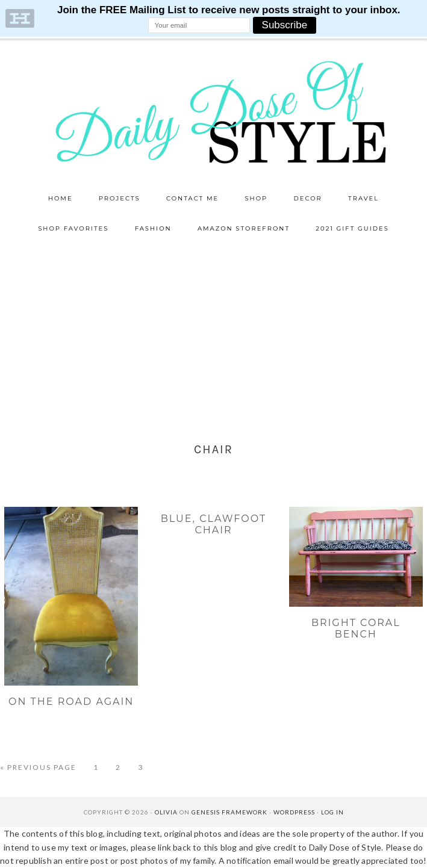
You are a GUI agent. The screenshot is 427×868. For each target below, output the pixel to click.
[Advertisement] (213, 334)
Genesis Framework (229, 812)
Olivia (166, 812)
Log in (332, 812)
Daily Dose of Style (214, 111)
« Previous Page (38, 767)
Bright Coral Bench (356, 628)
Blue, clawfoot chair (213, 524)
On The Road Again (71, 702)
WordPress (294, 812)
